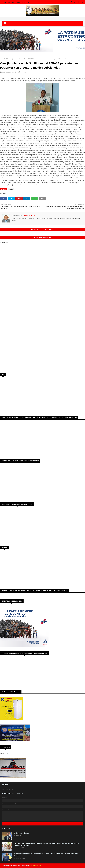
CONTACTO (26, 2)
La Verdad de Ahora (8, 72)
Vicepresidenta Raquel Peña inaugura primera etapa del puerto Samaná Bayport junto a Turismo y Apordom (47, 844)
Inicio (2, 59)
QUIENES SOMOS (14, 2)
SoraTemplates (14, 866)
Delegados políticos (22, 833)
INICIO (4, 2)
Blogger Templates (35, 866)
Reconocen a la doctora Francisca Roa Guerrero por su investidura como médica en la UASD (46, 855)
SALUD (6, 59)
